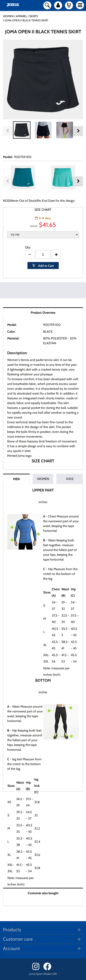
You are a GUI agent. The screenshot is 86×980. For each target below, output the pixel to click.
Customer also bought (43, 893)
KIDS (70, 479)
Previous (8, 131)
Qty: (28, 247)
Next (78, 131)
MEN (16, 479)
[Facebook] (49, 969)
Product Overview (43, 313)
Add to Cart (46, 266)
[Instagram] (37, 969)
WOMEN (43, 479)
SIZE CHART (43, 210)
